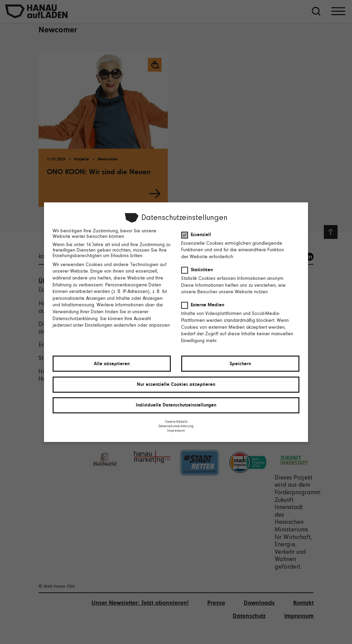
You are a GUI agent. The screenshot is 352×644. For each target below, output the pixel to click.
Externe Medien (205, 305)
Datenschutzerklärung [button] (176, 426)
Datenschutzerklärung (75, 318)
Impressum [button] (176, 431)
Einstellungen (98, 325)
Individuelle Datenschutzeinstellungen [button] (176, 405)
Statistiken (199, 269)
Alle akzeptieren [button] (111, 364)
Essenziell (198, 234)
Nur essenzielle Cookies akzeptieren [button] (176, 385)
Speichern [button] (241, 364)
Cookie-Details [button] (176, 422)
